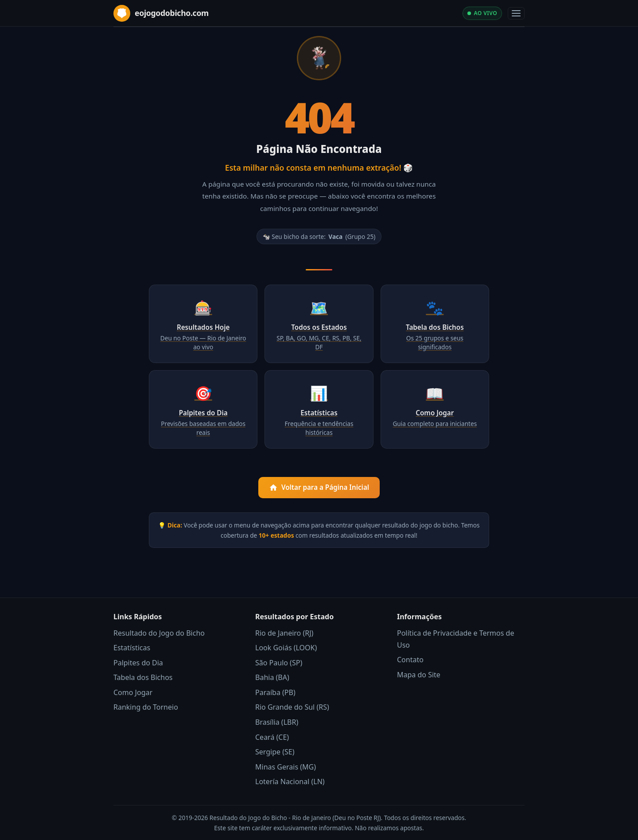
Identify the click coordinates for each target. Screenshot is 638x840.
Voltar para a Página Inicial (319, 487)
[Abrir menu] (516, 13)
